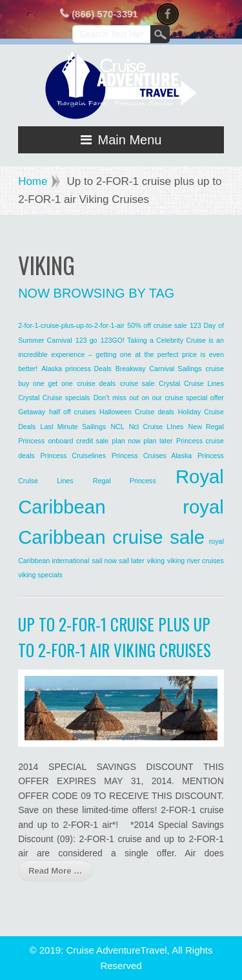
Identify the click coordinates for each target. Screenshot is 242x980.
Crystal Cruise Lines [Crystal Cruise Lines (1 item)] (191, 383)
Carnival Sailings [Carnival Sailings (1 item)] (175, 369)
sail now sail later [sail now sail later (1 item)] (118, 561)
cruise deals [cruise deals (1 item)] (96, 383)
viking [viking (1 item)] (156, 561)
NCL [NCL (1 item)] (117, 427)
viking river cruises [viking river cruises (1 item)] (196, 561)
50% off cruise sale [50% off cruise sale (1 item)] (157, 325)
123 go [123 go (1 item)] (86, 340)
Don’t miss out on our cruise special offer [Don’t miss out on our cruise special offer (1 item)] (159, 398)
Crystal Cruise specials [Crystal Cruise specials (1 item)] (54, 398)
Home (33, 181)
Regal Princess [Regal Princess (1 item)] (125, 481)
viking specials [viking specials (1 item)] (40, 575)
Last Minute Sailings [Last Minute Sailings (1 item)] (73, 427)
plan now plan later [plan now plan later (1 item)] (143, 441)
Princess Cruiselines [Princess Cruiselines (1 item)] (73, 456)
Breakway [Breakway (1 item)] (131, 369)
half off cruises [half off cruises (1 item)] (72, 412)
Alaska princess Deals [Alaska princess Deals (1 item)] (76, 369)
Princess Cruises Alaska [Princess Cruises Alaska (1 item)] (152, 456)
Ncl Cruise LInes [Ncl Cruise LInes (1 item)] (156, 427)
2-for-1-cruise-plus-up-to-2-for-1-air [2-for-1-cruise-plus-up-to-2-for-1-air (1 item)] (71, 325)
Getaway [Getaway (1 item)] (32, 412)
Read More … (55, 871)
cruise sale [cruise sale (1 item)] (137, 383)
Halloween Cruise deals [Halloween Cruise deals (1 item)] (137, 412)
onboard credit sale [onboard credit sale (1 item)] (78, 441)
